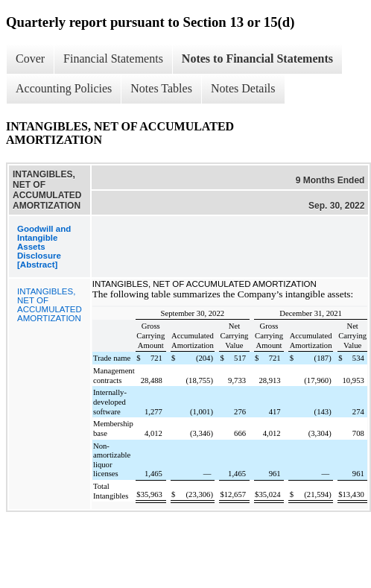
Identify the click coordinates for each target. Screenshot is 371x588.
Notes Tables (161, 88)
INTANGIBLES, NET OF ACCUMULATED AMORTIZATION (50, 305)
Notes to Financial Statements (257, 59)
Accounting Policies (64, 88)
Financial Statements (113, 59)
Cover (30, 59)
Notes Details (243, 88)
